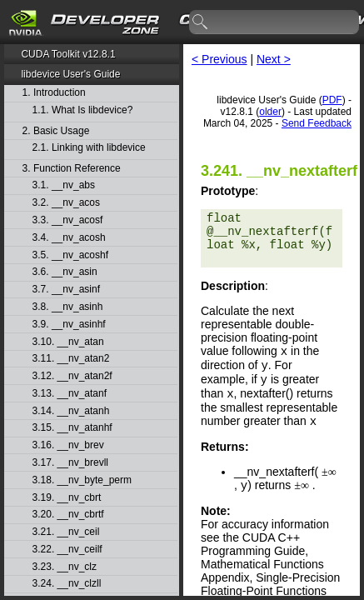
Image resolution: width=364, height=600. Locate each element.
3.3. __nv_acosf (68, 220)
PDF (332, 100)
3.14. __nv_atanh (71, 411)
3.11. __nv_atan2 (71, 359)
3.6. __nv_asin (65, 272)
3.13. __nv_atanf (70, 394)
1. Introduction (54, 93)
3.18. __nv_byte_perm (82, 480)
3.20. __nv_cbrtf (68, 515)
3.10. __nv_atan (68, 342)
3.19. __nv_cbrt (67, 498)
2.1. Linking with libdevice (89, 148)
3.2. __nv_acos (66, 203)
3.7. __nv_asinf (66, 290)
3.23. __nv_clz (65, 567)
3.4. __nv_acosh (69, 238)
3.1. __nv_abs (64, 185)
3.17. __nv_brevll (70, 463)
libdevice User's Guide (70, 74)
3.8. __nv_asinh (68, 307)
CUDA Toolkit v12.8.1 (68, 54)
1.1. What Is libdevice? (83, 110)
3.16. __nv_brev (68, 445)
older (270, 112)
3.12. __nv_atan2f (72, 376)
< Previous (219, 59)
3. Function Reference (72, 169)
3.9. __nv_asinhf (69, 325)
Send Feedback (317, 123)
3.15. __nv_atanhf (72, 428)
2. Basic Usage (56, 131)
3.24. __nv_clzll (67, 584)
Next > (274, 59)
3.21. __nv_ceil (66, 532)
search (201, 22)
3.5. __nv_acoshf (70, 255)
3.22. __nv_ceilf (67, 550)
